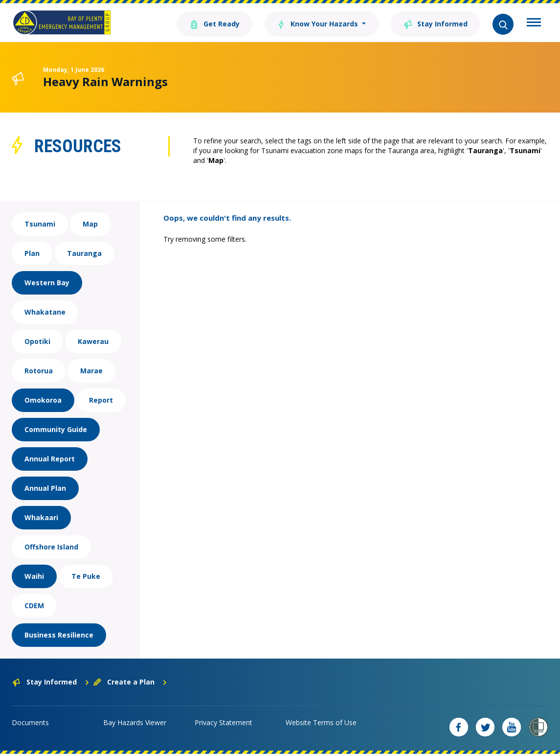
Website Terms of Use (321, 722)
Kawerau (93, 341)
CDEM (34, 605)
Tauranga (84, 253)
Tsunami (40, 224)
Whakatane (45, 312)
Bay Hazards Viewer (135, 722)
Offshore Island (51, 547)
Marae (91, 371)
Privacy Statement (224, 722)
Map (90, 224)
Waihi (34, 576)
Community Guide (56, 429)
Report (101, 400)
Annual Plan (45, 488)
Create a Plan (130, 682)
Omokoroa (43, 400)
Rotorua (39, 371)
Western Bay (47, 283)
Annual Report (50, 459)
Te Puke (86, 576)
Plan (32, 253)
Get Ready (214, 23)
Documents (30, 722)
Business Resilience (59, 635)
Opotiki (37, 341)
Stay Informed (436, 23)
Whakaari (41, 517)
